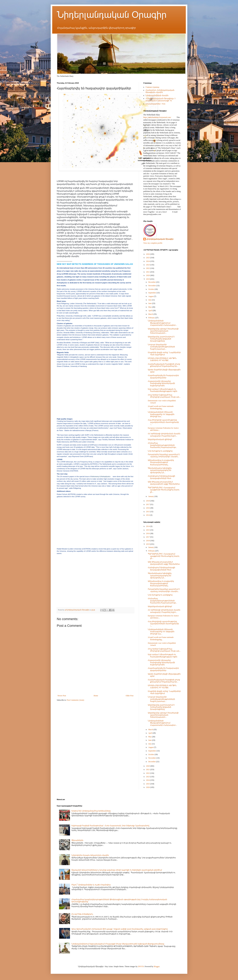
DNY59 (141, 966)
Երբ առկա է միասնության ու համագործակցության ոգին (163, 390)
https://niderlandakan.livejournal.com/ (157, 117)
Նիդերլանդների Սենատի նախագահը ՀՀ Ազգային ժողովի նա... (161, 414)
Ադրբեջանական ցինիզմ (160, 439)
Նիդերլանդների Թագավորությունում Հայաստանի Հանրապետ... (162, 323)
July (150, 300)
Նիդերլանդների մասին (157, 95)
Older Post (130, 696)
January (151, 496)
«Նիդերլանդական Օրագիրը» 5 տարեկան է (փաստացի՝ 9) (161, 100)
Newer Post (62, 696)
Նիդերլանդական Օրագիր (112, 15)
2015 (148, 512)
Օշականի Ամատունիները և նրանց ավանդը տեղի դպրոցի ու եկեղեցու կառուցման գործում (117, 870)
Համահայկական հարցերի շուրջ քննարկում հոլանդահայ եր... (164, 365)
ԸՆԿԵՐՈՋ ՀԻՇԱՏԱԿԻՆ (82, 914)
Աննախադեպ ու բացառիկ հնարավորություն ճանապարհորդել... (161, 462)
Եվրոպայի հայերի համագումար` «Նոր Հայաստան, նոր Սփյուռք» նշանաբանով (110, 826)
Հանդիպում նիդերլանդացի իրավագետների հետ (161, 477)
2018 (148, 501)
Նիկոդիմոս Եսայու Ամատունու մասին (90, 855)
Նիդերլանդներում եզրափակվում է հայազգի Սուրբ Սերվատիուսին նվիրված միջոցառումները (118, 944)
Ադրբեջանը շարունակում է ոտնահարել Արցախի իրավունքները (161, 339)
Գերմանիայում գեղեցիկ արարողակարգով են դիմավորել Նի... (160, 470)
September (152, 293)
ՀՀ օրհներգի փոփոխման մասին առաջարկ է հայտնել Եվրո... (164, 435)
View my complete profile (153, 243)
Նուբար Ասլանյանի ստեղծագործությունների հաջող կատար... (161, 347)
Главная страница (152, 87)
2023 (148, 265)
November (152, 286)
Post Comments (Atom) (75, 700)
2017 (148, 504)
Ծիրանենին (77, 840)
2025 (148, 258)
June (150, 303)
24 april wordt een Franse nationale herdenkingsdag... (161, 407)
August (151, 296)
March (151, 314)
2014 (148, 515)
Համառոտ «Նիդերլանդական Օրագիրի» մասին (160, 91)
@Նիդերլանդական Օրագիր (160, 239)
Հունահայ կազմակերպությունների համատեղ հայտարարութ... (162, 445)
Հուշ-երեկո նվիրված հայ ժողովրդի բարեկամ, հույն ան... (164, 396)
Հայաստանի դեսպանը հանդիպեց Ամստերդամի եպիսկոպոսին (161, 383)
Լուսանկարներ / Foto (155, 104)
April (150, 311)
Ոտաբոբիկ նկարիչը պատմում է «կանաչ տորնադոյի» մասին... (164, 455)
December (152, 282)
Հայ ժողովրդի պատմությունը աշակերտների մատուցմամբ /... (163, 422)
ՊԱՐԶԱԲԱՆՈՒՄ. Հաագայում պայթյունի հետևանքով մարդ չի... (164, 490)
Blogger (157, 966)
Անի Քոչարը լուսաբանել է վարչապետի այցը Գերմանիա (164, 483)
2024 (148, 261)
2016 (148, 508)
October (151, 289)
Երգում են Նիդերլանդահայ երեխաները (91, 811)
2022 (148, 268)
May (150, 307)
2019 (148, 279)
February (152, 318)
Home (96, 696)
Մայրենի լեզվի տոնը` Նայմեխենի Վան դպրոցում (164, 354)
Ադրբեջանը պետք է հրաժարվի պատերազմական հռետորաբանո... (163, 331)
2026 (148, 254)
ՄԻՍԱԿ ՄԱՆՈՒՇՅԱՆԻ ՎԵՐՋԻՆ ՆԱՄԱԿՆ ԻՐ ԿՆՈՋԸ (162, 359)
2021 (148, 272)
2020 (148, 275)
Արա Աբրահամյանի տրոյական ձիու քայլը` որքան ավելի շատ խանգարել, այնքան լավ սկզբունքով (120, 929)
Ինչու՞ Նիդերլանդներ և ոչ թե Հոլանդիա (91, 885)
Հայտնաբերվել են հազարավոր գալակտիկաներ (163, 376)
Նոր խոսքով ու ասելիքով (160, 451)
